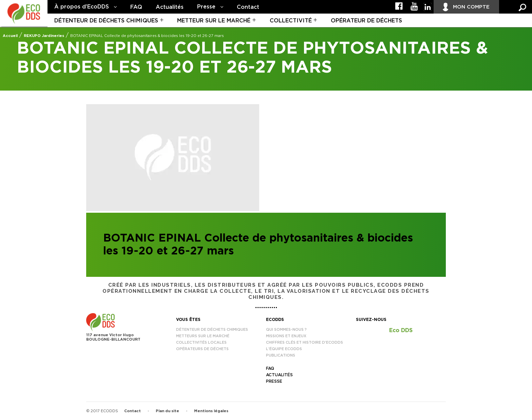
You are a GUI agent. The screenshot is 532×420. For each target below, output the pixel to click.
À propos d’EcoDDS (82, 7)
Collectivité (291, 21)
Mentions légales (211, 411)
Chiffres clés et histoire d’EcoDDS (305, 342)
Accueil (10, 36)
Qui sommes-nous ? (286, 330)
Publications (281, 355)
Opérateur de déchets (366, 21)
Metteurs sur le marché (203, 336)
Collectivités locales (201, 342)
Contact (248, 7)
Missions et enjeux (286, 336)
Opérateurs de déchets (202, 349)
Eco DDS (401, 330)
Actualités (170, 7)
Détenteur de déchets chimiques (106, 21)
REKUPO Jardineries (44, 36)
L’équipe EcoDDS (284, 349)
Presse (206, 7)
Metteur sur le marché (214, 21)
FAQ (136, 7)
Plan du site (167, 411)
